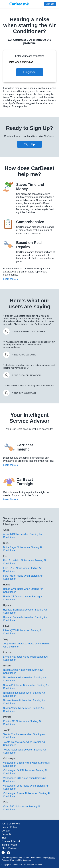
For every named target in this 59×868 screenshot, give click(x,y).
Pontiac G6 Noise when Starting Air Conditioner (22, 723)
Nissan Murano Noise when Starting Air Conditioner (24, 679)
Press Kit (6, 834)
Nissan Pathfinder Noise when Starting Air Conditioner (26, 687)
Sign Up (50, 4)
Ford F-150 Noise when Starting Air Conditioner (22, 570)
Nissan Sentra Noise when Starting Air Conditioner (24, 702)
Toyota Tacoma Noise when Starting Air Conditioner (24, 751)
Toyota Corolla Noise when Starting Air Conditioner (24, 736)
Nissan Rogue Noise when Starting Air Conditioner (24, 694)
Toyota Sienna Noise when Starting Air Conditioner (24, 744)
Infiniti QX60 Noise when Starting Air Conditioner (23, 632)
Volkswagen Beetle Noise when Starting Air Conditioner (27, 764)
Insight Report (9, 845)
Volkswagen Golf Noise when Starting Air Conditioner (25, 772)
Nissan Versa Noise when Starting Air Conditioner (23, 710)
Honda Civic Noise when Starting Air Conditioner (23, 590)
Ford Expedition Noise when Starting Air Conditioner (25, 562)
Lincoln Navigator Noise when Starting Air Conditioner (26, 658)
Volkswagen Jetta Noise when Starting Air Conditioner (26, 787)
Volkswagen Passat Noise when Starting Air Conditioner (27, 795)
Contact (6, 831)
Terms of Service (11, 824)
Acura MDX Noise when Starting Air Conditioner (23, 536)
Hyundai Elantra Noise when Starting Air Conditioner (25, 611)
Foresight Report (11, 841)
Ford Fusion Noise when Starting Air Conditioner (23, 577)
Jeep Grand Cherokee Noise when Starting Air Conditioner (27, 645)
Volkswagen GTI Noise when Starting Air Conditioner (25, 780)
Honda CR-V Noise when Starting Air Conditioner (23, 598)
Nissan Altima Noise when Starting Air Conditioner (24, 671)
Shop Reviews (9, 848)
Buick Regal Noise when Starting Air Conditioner (23, 549)
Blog (4, 838)
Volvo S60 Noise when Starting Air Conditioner (22, 808)
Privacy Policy (9, 827)
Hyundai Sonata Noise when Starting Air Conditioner (25, 619)
